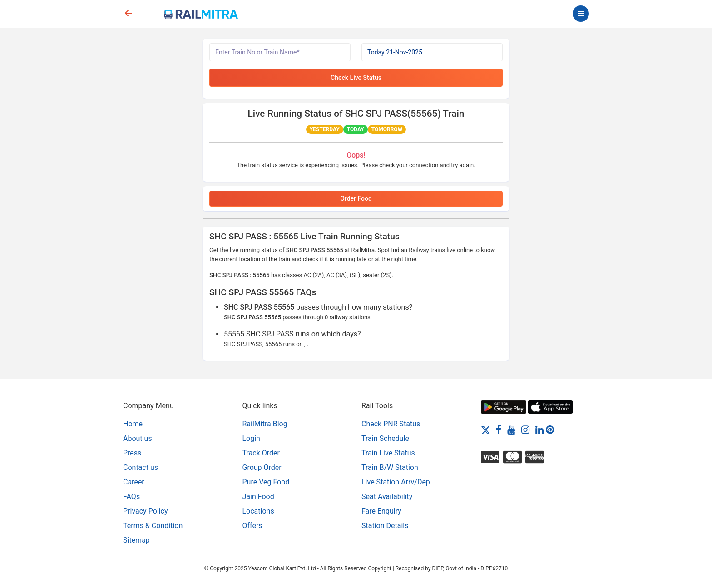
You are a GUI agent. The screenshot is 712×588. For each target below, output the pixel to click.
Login (251, 438)
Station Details (385, 526)
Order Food (356, 198)
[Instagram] (525, 430)
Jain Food (258, 497)
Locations (258, 511)
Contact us (141, 467)
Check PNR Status (391, 424)
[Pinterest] (550, 430)
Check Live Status (356, 78)
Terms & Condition (153, 526)
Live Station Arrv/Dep (396, 482)
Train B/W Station (390, 467)
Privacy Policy (146, 511)
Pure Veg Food (266, 482)
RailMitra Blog (265, 424)
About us (138, 438)
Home (133, 424)
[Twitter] (486, 430)
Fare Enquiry (381, 511)
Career (134, 482)
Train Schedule (385, 438)
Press (132, 453)
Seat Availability (387, 497)
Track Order (261, 453)
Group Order (262, 467)
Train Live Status (388, 453)
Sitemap (136, 540)
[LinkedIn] (539, 430)
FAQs (131, 497)
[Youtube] (511, 430)
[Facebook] (499, 430)
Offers (252, 526)
